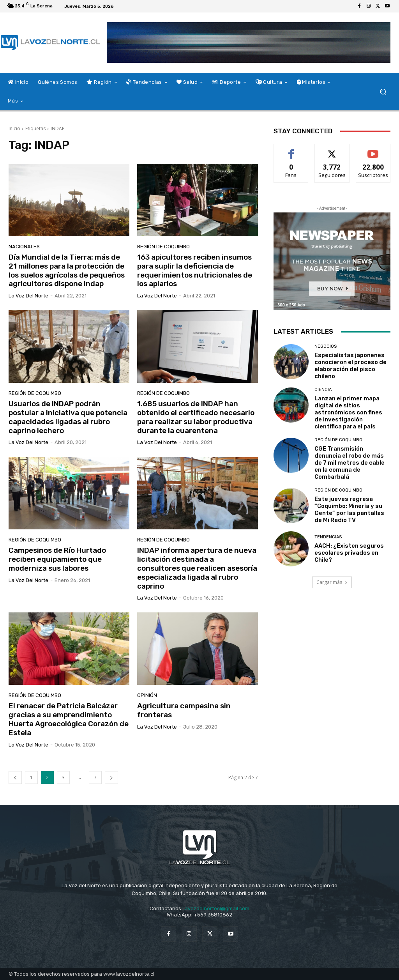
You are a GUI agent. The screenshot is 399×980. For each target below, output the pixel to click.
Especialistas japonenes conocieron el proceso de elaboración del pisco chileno (350, 366)
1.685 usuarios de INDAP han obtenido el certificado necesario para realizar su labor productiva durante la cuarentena (196, 417)
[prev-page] (15, 777)
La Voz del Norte (28, 296)
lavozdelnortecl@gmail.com (216, 908)
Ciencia (323, 390)
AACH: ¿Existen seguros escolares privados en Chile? (349, 553)
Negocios (326, 346)
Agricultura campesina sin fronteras (184, 710)
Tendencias (328, 537)
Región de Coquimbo (163, 247)
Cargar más (332, 582)
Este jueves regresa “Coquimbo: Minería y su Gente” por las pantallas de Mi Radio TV (349, 509)
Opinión (147, 695)
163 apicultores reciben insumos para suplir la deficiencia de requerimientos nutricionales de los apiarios (195, 270)
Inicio (14, 128)
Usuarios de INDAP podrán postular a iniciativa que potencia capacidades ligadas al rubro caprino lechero (68, 417)
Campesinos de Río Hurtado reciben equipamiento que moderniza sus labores (57, 559)
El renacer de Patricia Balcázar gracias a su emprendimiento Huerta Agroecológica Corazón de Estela (69, 719)
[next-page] (111, 777)
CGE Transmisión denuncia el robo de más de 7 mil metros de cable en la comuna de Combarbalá (350, 463)
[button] (383, 92)
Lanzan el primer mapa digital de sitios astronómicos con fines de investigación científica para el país (348, 412)
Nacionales (24, 247)
